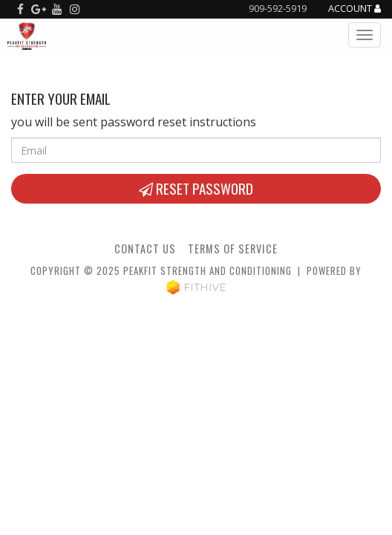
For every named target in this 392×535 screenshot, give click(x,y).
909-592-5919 (278, 8)
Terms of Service (233, 249)
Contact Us (145, 249)
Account (355, 9)
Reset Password (196, 188)
